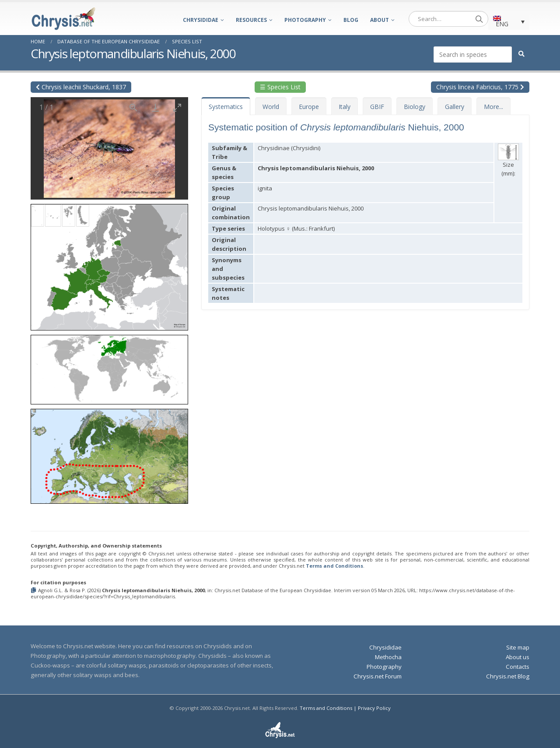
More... (493, 107)
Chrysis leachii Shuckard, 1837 (81, 87)
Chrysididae (201, 20)
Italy (345, 107)
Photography (305, 20)
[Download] (155, 107)
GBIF (377, 107)
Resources (251, 20)
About (380, 20)
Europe (309, 107)
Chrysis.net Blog (508, 676)
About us (518, 657)
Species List (187, 41)
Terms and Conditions (334, 566)
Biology (415, 107)
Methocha (388, 657)
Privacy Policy (374, 708)
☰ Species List (280, 87)
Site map (518, 647)
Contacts (518, 667)
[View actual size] (133, 107)
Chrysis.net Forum (378, 676)
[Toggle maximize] (177, 107)
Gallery (455, 107)
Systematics (226, 107)
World (271, 107)
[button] (109, 264)
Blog (351, 20)
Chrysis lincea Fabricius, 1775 (480, 87)
